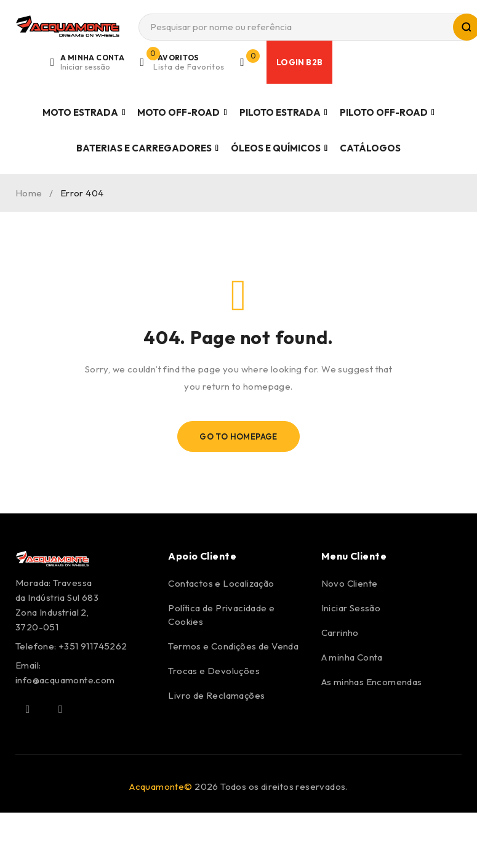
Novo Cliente (350, 583)
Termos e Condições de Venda (233, 646)
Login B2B (300, 62)
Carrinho (340, 633)
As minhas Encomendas (372, 682)
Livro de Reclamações (216, 695)
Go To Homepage (238, 436)
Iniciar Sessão (351, 608)
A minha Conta (352, 657)
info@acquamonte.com (65, 680)
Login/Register (93, 62)
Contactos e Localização (221, 583)
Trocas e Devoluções (214, 671)
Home (29, 193)
